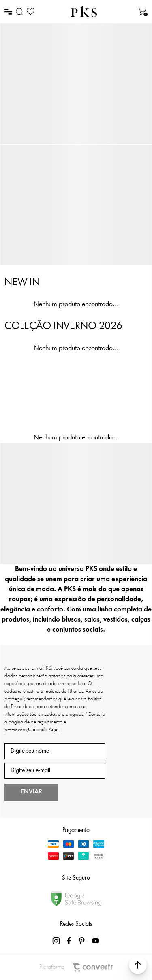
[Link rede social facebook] (70, 941)
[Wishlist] (31, 12)
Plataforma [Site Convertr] (76, 967)
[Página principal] (84, 12)
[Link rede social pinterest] (83, 941)
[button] (138, 965)
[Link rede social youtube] (96, 941)
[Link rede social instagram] (57, 941)
